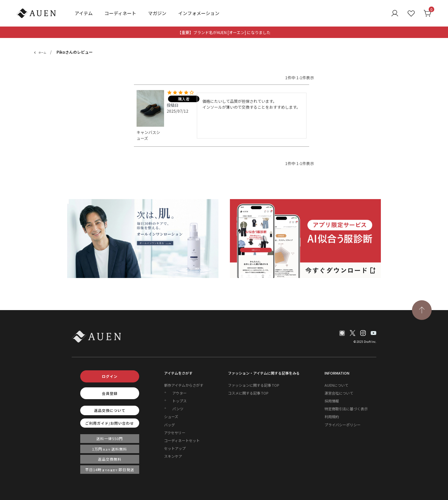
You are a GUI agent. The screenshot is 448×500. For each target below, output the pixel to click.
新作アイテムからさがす (184, 385)
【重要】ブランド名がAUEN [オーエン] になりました (224, 32)
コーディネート (120, 13)
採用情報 (332, 401)
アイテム (84, 13)
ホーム (42, 53)
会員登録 (110, 393)
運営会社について (339, 393)
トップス (179, 401)
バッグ (169, 425)
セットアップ (175, 448)
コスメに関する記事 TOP (248, 393)
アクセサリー (175, 433)
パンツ (178, 409)
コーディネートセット (182, 440)
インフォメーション (199, 13)
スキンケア (173, 456)
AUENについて (336, 385)
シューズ (171, 417)
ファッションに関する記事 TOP (253, 385)
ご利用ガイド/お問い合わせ (110, 423)
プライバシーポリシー (343, 425)
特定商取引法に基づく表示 (346, 409)
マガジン (157, 13)
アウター (179, 393)
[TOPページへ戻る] (422, 310)
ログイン (110, 376)
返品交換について (110, 410)
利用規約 (332, 417)
